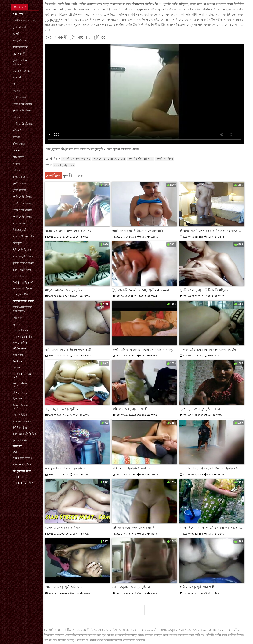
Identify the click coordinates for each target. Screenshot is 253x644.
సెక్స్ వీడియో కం (20, 349)
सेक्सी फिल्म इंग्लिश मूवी (23, 283)
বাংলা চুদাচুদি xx (64, 165)
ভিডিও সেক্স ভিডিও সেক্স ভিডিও (23, 309)
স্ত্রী (14, 84)
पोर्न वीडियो (17, 361)
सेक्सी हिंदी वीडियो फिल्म (23, 483)
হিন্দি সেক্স (17, 399)
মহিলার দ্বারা (19, 144)
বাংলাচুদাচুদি (53, 19)
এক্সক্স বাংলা (19, 276)
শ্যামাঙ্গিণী (17, 78)
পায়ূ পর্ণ (16, 368)
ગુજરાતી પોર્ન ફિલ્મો (22, 289)
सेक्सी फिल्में (18, 477)
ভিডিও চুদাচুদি (20, 230)
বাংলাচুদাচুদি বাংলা (22, 270)
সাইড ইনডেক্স (19, 7)
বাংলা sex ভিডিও (22, 465)
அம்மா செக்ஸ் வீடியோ (20, 385)
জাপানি (16, 34)
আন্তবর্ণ (16, 164)
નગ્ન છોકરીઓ (20, 343)
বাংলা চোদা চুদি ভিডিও (24, 434)
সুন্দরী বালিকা (19, 27)
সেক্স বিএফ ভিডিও (22, 421)
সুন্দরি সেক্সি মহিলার (22, 104)
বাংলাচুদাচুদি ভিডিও (23, 256)
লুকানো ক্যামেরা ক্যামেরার (20, 62)
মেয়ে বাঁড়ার (18, 157)
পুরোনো (16, 91)
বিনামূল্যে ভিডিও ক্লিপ (147, 4)
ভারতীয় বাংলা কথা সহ (24, 21)
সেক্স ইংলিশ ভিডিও (22, 458)
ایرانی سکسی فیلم (22, 393)
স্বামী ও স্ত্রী (18, 131)
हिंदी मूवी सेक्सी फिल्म (22, 471)
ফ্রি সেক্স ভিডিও (21, 330)
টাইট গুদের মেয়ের (22, 71)
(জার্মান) (16, 150)
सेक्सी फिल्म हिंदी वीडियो (23, 301)
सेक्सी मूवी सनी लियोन (22, 337)
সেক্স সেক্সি (18, 355)
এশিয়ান (16, 137)
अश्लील (16, 452)
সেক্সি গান (17, 318)
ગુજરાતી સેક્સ (20, 440)
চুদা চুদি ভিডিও (20, 415)
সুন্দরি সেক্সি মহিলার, (23, 124)
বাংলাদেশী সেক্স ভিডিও (24, 237)
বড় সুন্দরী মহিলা (21, 40)
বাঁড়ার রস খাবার (21, 177)
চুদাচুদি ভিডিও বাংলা (23, 263)
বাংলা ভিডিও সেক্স (22, 223)
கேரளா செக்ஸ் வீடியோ (21, 407)
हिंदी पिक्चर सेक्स (20, 428)
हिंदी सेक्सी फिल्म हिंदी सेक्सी (22, 376)
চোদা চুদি (17, 243)
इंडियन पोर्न (17, 446)
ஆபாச (16, 324)
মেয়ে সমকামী (19, 54)
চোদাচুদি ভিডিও (21, 295)
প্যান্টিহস (17, 117)
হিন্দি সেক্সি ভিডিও (22, 250)
